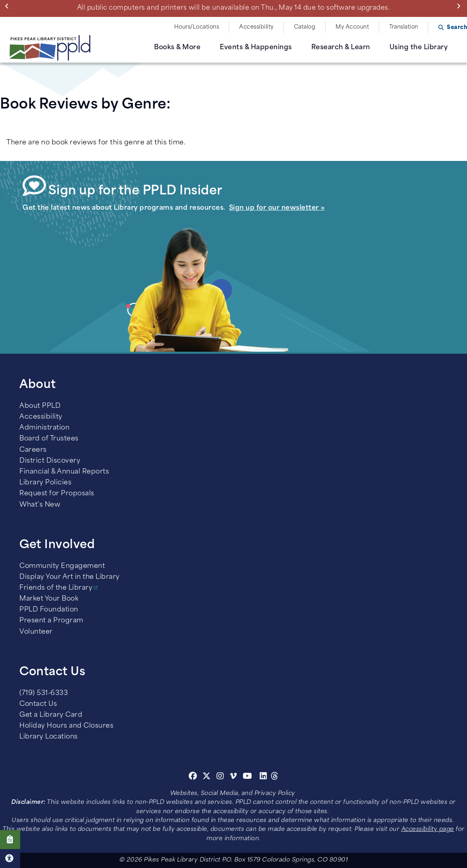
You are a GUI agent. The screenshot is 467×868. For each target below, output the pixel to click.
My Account (352, 27)
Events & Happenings (256, 48)
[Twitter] (207, 777)
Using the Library (419, 48)
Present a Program (51, 621)
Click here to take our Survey (10, 840)
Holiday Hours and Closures (66, 726)
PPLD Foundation (49, 610)
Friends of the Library (56, 588)
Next (460, 6)
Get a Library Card (51, 715)
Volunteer (36, 632)
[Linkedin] (264, 777)
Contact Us (38, 704)
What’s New (40, 505)
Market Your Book (49, 599)
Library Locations (49, 737)
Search (457, 28)
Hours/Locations (197, 27)
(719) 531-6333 (44, 693)
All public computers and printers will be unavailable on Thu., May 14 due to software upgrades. (234, 8)
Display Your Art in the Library (70, 577)
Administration (44, 428)
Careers (33, 450)
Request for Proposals (57, 494)
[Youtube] (248, 777)
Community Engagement (62, 566)
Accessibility (256, 27)
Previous (9, 6)
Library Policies (45, 483)
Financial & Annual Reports (64, 472)
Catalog (305, 27)
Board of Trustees (49, 439)
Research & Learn (341, 48)
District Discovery (50, 461)
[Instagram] (221, 777)
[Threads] (275, 777)
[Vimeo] (233, 777)
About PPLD (40, 406)
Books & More (177, 48)
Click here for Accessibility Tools (10, 859)
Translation (404, 27)
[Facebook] (193, 777)
